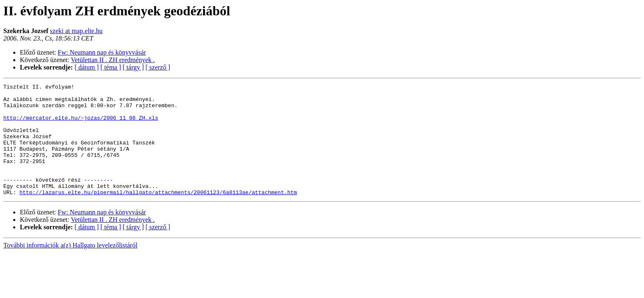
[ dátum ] (87, 67)
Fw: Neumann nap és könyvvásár (102, 52)
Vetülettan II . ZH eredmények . (113, 60)
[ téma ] (111, 67)
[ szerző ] (158, 67)
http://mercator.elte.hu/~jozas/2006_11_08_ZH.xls (81, 125)
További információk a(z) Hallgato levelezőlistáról (70, 268)
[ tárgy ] (133, 67)
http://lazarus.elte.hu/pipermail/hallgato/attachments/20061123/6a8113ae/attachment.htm (158, 214)
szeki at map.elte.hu (76, 31)
